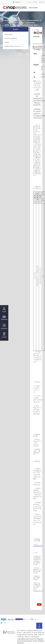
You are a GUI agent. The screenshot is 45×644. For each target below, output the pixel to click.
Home (30, 2)
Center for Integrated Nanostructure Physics (15, 8)
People (4, 310)
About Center (33, 8)
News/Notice (9, 34)
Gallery (7, 42)
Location (4, 335)
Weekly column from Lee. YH (14, 46)
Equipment (4, 327)
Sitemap (35, 2)
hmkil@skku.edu (38, 591)
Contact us (41, 2)
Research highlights (11, 38)
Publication (4, 318)
